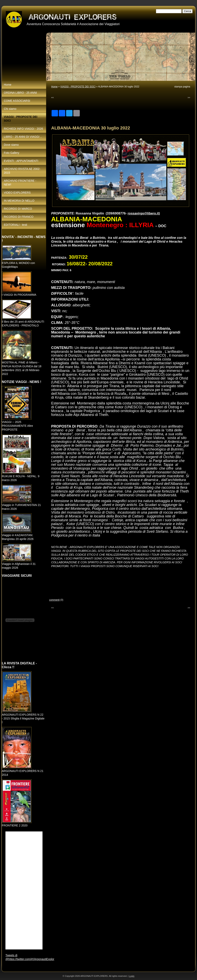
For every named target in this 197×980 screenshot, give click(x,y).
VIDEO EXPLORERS (17, 193)
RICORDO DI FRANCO (19, 217)
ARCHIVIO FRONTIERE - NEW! (20, 183)
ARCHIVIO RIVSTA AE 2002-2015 (22, 171)
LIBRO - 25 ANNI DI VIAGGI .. (23, 137)
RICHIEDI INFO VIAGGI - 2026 (23, 129)
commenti (54, 600)
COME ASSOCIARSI (17, 101)
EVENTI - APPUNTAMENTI (21, 161)
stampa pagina (182, 87)
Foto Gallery (11, 153)
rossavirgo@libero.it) (144, 213)
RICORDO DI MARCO (18, 209)
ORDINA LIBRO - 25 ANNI (20, 93)
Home (54, 87)
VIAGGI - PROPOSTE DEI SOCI (78, 87)
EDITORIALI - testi (16, 225)
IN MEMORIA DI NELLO (19, 201)
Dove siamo (11, 145)
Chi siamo (10, 109)
